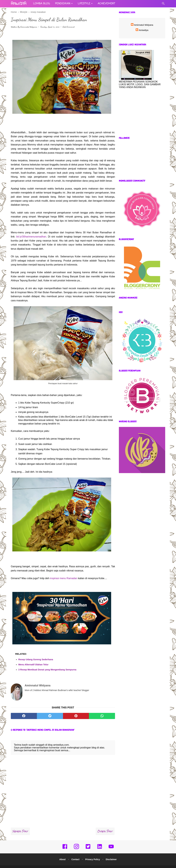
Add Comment (68, 27)
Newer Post (20, 826)
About (62, 854)
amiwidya (19, 4)
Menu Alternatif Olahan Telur (33, 665)
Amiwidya (144, 30)
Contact (75, 854)
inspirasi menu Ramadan (64, 578)
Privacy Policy (93, 854)
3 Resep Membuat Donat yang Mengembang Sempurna (47, 670)
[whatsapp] (102, 710)
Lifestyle (84, 4)
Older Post (105, 826)
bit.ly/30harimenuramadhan (31, 237)
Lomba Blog (42, 4)
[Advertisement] (142, 113)
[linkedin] (100, 843)
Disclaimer (111, 854)
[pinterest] (76, 710)
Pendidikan (63, 4)
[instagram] (76, 843)
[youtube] (111, 843)
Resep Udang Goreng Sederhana (36, 659)
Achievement (106, 4)
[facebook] (24, 710)
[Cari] (163, 4)
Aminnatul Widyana (28, 27)
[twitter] (50, 710)
